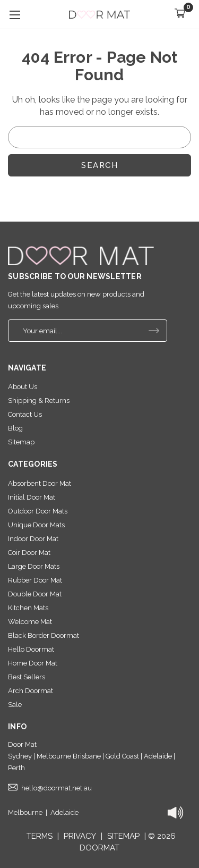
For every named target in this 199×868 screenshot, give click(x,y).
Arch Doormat (31, 691)
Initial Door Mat (32, 497)
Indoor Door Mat (33, 539)
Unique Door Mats (36, 525)
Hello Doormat (31, 649)
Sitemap (21, 442)
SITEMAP (123, 836)
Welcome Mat (30, 622)
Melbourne (25, 812)
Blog (15, 428)
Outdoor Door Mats (38, 511)
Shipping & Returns (39, 401)
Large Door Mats (34, 566)
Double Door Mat (35, 594)
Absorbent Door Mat (40, 483)
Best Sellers (27, 677)
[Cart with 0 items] (180, 15)
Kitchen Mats (28, 608)
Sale (15, 705)
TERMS (40, 836)
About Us (23, 387)
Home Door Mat (33, 663)
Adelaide (64, 812)
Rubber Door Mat (35, 580)
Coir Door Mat (29, 553)
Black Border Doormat (44, 635)
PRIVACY (80, 836)
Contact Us (25, 414)
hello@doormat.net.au (57, 788)
